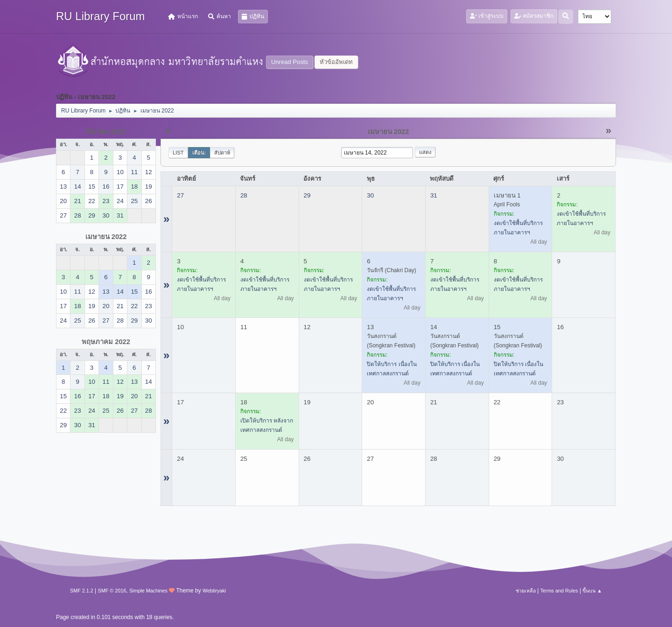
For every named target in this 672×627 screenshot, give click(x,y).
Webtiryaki (214, 591)
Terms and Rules (559, 591)
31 (434, 195)
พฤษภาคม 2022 (106, 342)
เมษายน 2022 (106, 237)
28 (244, 195)
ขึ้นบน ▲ (592, 591)
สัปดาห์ (222, 153)
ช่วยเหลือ (526, 591)
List (178, 153)
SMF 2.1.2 (82, 591)
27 (180, 195)
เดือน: (199, 153)
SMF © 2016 (112, 591)
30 (370, 195)
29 (307, 195)
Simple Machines (148, 591)
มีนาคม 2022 (106, 132)
